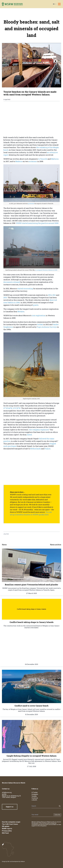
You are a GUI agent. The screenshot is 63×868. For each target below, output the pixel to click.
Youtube (34, 796)
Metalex (21, 311)
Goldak (40, 324)
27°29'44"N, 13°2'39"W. (12, 408)
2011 (54, 295)
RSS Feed (5, 833)
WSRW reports (7, 829)
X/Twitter (35, 792)
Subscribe (57, 815)
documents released (12, 282)
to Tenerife (43, 159)
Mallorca (55, 159)
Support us (10, 807)
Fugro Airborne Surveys (47, 327)
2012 (50, 295)
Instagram (35, 794)
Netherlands (36, 449)
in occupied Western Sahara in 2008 (46, 270)
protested (31, 204)
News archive (56, 545)
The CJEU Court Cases (10, 824)
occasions (33, 161)
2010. (6, 298)
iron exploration (39, 315)
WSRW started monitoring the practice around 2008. (37, 223)
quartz (36, 305)
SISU (8, 862)
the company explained (39, 430)
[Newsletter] (42, 815)
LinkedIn (34, 800)
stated (29, 435)
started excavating (25, 289)
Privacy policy (7, 831)
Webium (23, 862)
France (48, 449)
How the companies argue (11, 822)
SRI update (6, 826)
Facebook (35, 798)
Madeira (19, 161)
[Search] (44, 806)
